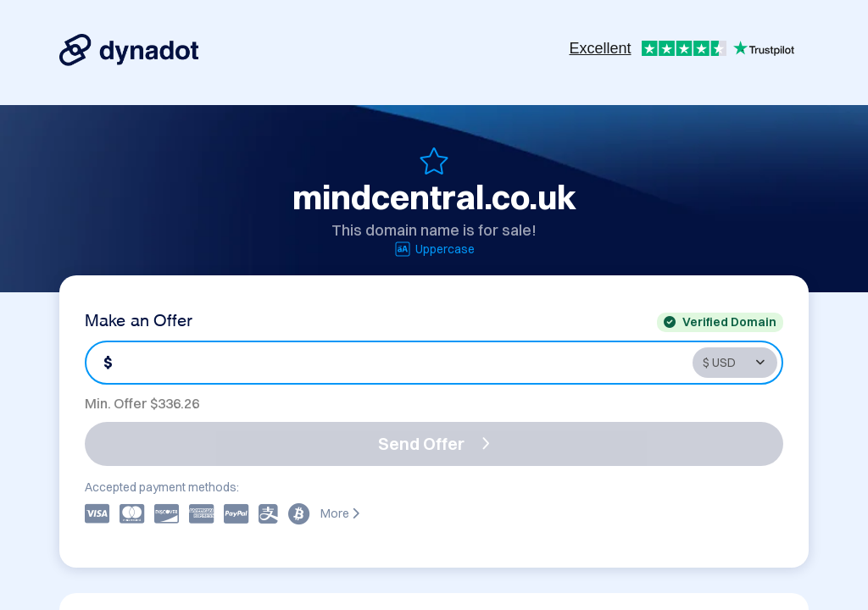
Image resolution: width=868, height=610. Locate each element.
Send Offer (434, 444)
